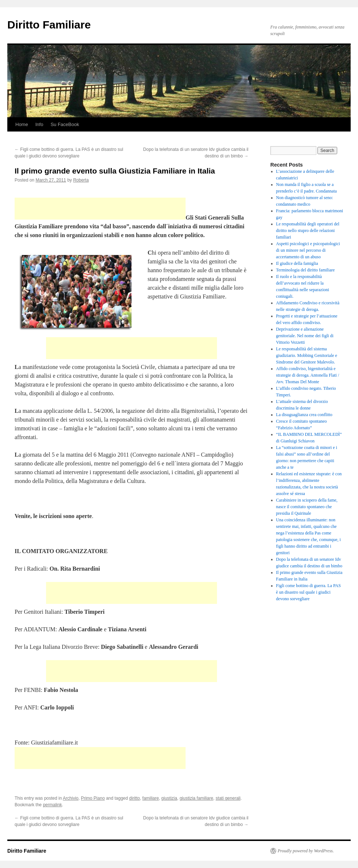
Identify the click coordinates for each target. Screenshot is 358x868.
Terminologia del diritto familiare (306, 270)
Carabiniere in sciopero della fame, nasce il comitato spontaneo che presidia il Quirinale (307, 507)
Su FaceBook (65, 124)
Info (39, 124)
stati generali (228, 798)
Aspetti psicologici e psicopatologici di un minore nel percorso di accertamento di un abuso (308, 250)
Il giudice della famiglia (297, 263)
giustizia (169, 798)
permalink (52, 805)
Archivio (71, 798)
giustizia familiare (197, 798)
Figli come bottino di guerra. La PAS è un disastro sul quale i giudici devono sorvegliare (309, 592)
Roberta (81, 180)
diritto (135, 798)
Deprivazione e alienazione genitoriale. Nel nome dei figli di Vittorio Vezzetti (305, 336)
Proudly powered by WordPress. (306, 851)
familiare (151, 798)
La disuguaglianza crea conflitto (304, 415)
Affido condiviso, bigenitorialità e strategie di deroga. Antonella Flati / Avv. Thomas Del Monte (308, 375)
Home (22, 124)
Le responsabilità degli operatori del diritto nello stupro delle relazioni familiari (308, 231)
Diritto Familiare (49, 25)
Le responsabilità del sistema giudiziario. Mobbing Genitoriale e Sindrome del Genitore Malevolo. (307, 355)
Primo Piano (93, 798)
